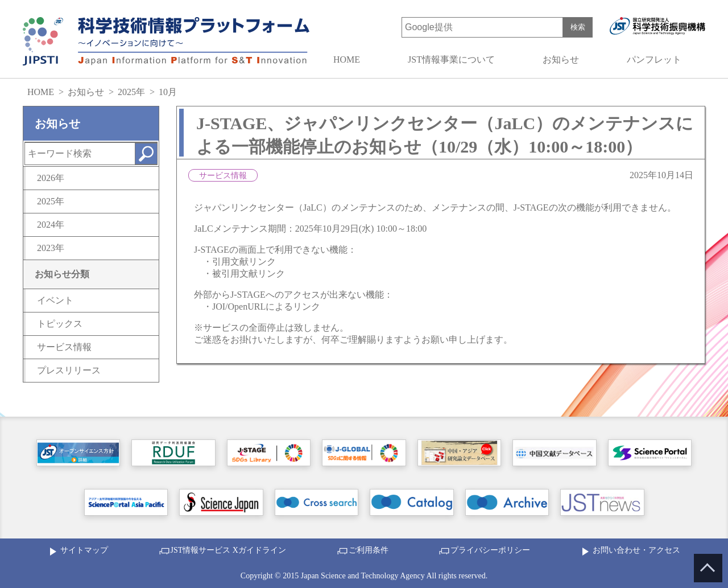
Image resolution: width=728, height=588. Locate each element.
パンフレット (654, 59)
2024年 (51, 225)
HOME (347, 59)
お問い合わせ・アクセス (636, 550)
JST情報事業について (451, 59)
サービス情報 (64, 347)
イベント (55, 300)
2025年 (131, 92)
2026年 (51, 178)
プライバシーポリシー (490, 550)
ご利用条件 (369, 550)
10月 (168, 92)
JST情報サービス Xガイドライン (228, 550)
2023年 (51, 248)
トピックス (60, 324)
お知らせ (561, 59)
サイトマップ (84, 550)
